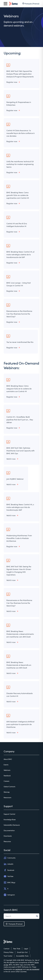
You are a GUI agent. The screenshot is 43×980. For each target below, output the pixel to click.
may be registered (33, 969)
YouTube (8, 876)
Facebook (9, 870)
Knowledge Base (10, 819)
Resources (7, 841)
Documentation (9, 830)
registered (19, 969)
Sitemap (7, 792)
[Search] (38, 916)
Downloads (8, 836)
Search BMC (11, 910)
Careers (6, 781)
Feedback (7, 776)
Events (6, 765)
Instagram (9, 895)
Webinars (7, 770)
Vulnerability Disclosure (12, 825)
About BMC (8, 759)
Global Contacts (9, 787)
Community (10, 858)
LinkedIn (8, 864)
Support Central (9, 814)
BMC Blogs (9, 883)
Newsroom (7, 797)
